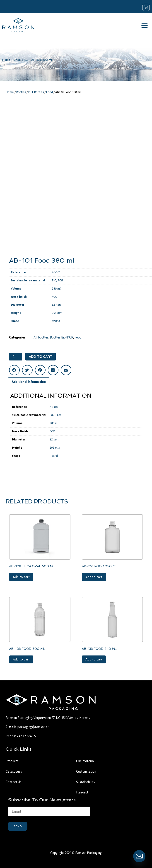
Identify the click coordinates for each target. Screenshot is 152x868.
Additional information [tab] (29, 382)
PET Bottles (36, 92)
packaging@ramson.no (33, 727)
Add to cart (41, 357)
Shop (17, 60)
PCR (60, 280)
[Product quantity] (16, 357)
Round (56, 321)
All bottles (41, 337)
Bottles (21, 92)
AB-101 (56, 272)
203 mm (57, 313)
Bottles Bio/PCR (62, 337)
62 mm (56, 305)
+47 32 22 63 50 (27, 736)
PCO (55, 297)
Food (49, 92)
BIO (54, 280)
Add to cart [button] (21, 577)
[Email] (139, 856)
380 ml (56, 289)
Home (6, 60)
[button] (145, 25)
